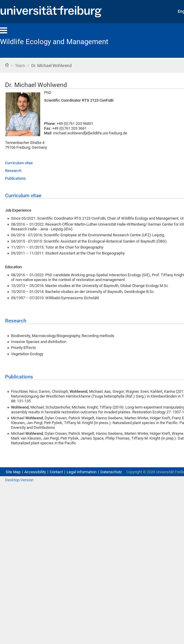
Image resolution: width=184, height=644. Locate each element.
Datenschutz (111, 472)
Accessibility (35, 472)
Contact (56, 472)
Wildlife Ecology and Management (54, 42)
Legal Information (82, 472)
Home (7, 65)
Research (13, 171)
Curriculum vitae (19, 163)
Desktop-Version (19, 480)
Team (20, 66)
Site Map (13, 472)
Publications (15, 178)
